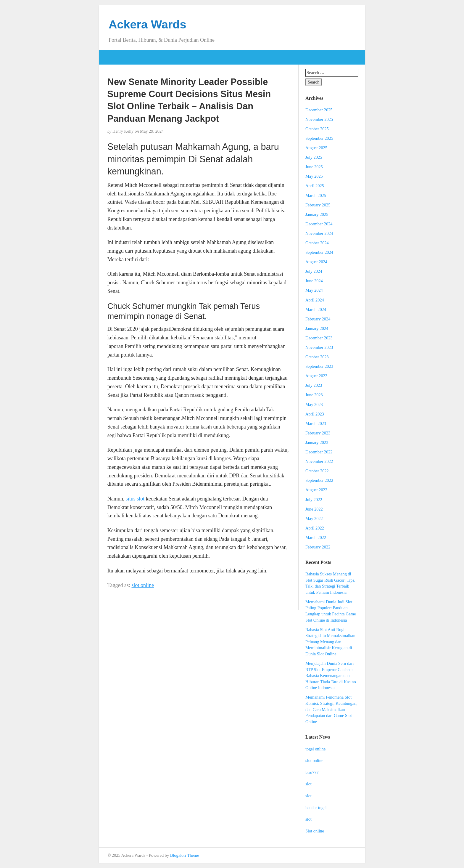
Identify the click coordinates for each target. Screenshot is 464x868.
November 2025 (319, 119)
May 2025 (314, 176)
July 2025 (314, 157)
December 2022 (319, 452)
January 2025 (317, 214)
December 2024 (319, 224)
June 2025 (314, 167)
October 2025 (317, 129)
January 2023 (317, 442)
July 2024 (314, 271)
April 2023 (315, 414)
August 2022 (316, 490)
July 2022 (314, 500)
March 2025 (316, 195)
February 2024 (318, 319)
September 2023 (319, 366)
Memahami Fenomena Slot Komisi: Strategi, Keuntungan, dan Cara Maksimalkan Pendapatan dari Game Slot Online (331, 709)
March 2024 (316, 309)
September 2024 (319, 252)
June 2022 (314, 509)
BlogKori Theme (185, 855)
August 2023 (316, 376)
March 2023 (316, 423)
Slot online (315, 831)
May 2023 (314, 405)
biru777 (312, 772)
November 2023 (319, 347)
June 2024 (314, 281)
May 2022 (314, 519)
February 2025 (318, 205)
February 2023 (318, 433)
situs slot (135, 499)
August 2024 (316, 262)
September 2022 (319, 480)
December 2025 (319, 110)
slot (308, 784)
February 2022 (318, 547)
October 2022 (317, 471)
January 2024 (317, 328)
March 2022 (316, 538)
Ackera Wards (148, 24)
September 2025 (319, 138)
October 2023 (317, 357)
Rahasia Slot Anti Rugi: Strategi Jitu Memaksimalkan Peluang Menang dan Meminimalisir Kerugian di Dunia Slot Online (330, 642)
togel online (315, 749)
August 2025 (316, 148)
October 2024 (317, 243)
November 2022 (319, 461)
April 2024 (315, 300)
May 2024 (314, 290)
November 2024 (319, 233)
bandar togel (316, 808)
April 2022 (315, 528)
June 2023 (314, 395)
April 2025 (315, 186)
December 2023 (319, 338)
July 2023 (314, 385)
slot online (143, 585)
